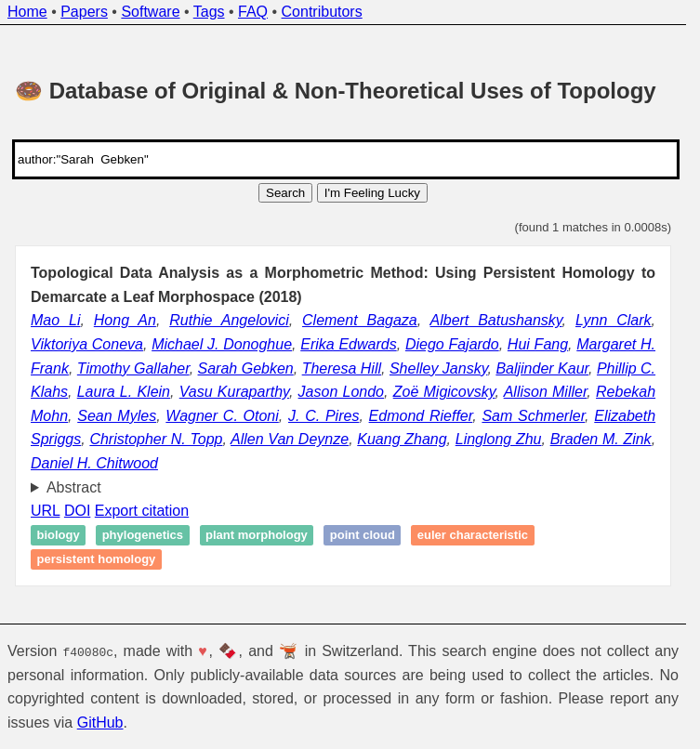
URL (45, 511)
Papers (84, 12)
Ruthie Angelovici (229, 320)
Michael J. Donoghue (222, 344)
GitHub (100, 723)
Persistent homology (97, 559)
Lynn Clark (614, 320)
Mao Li (55, 320)
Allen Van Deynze (290, 439)
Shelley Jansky (439, 368)
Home (27, 12)
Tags (209, 12)
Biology (59, 536)
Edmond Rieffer (421, 416)
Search (285, 193)
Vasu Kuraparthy (234, 392)
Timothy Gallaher (133, 368)
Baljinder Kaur (542, 368)
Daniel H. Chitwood (94, 463)
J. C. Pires (324, 416)
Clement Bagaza (360, 320)
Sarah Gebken (246, 368)
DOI (77, 511)
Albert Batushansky (496, 320)
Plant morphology (257, 536)
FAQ (253, 12)
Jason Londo (341, 392)
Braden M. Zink (601, 439)
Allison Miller (546, 392)
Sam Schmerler (533, 416)
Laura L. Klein (124, 392)
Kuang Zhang (402, 439)
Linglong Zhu (499, 439)
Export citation (142, 511)
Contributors (322, 12)
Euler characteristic (473, 536)
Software (150, 12)
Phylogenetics (143, 536)
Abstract (74, 487)
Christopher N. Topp (156, 439)
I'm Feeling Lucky (372, 193)
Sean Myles (117, 416)
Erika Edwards (348, 344)
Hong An (125, 320)
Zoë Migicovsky (444, 392)
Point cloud (363, 536)
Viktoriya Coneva (87, 344)
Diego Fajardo (452, 344)
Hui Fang (538, 344)
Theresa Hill (342, 368)
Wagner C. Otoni (222, 416)
